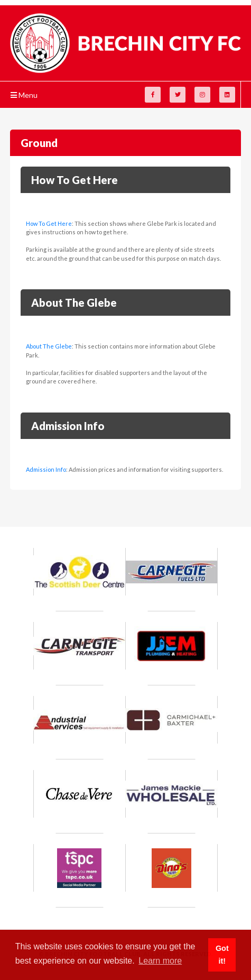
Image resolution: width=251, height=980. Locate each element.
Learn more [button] (160, 961)
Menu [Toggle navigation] (24, 95)
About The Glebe (49, 346)
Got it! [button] (222, 955)
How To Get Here (49, 223)
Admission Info (46, 469)
